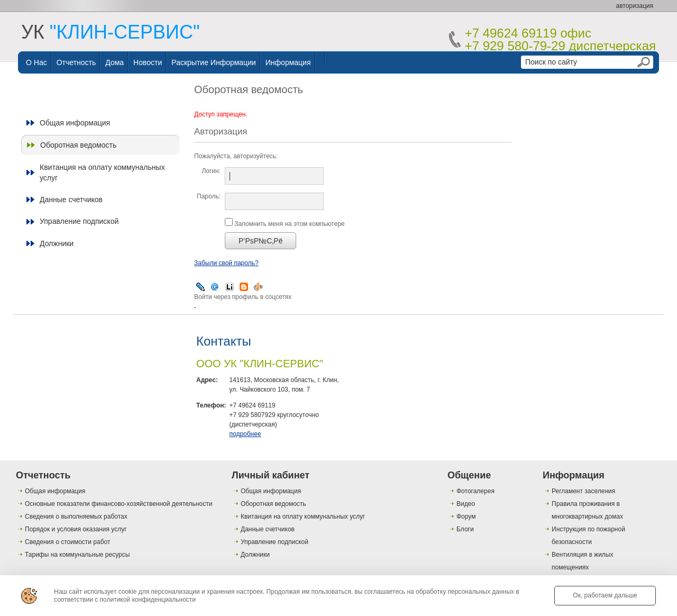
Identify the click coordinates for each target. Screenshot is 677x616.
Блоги (465, 529)
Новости (148, 62)
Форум (466, 517)
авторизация (635, 6)
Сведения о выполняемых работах (76, 517)
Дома (115, 62)
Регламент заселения (583, 491)
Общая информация (75, 123)
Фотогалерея (475, 491)
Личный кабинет (271, 475)
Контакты (224, 341)
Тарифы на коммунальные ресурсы (77, 555)
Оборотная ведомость (78, 145)
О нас (36, 62)
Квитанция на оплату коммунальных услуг (102, 173)
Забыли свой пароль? (226, 263)
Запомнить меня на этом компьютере (289, 224)
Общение (469, 475)
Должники (57, 243)
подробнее (245, 434)
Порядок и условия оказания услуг (76, 529)
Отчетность (76, 62)
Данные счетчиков (71, 200)
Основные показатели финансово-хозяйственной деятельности (118, 504)
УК (111, 32)
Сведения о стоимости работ (67, 542)
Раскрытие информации (214, 62)
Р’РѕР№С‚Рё (261, 241)
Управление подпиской (79, 221)
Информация (288, 62)
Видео (466, 504)
